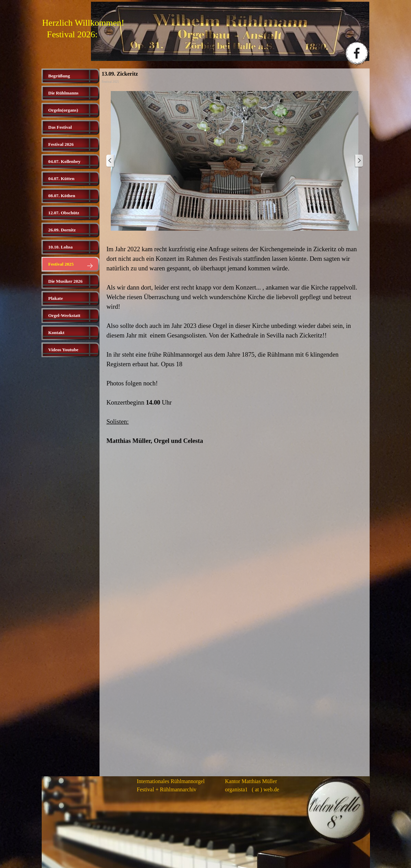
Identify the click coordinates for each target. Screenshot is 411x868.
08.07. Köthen (62, 196)
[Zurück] (110, 161)
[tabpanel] (235, 345)
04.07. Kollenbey (64, 161)
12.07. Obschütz (64, 213)
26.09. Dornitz (62, 230)
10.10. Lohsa (60, 247)
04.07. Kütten (61, 178)
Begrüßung (59, 76)
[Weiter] (359, 161)
